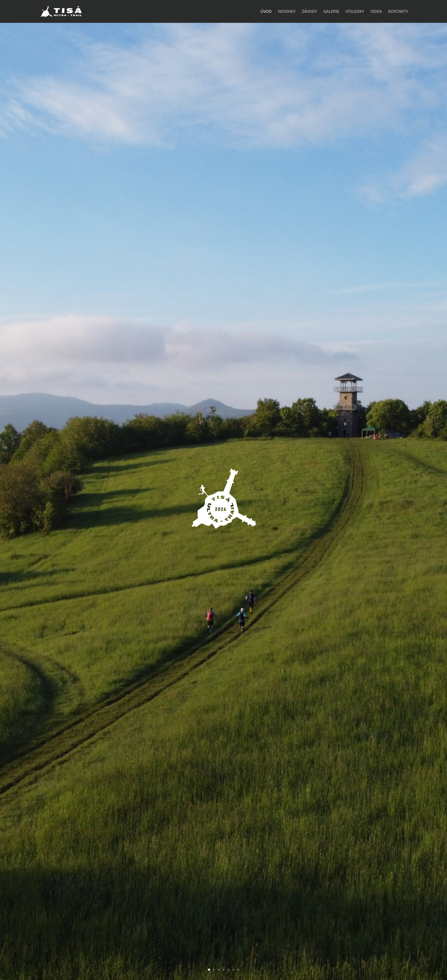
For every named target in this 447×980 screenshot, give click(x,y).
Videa (376, 12)
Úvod (266, 12)
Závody (310, 12)
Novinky (287, 12)
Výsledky (355, 12)
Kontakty (398, 12)
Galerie (331, 12)
